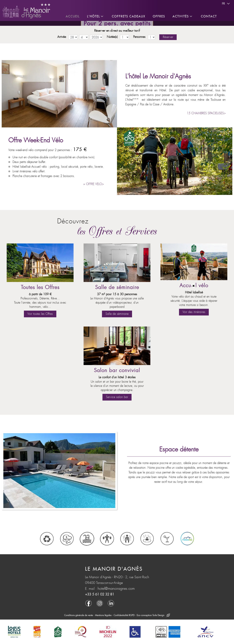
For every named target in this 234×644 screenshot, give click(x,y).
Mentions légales (103, 615)
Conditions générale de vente (79, 615)
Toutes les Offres (40, 287)
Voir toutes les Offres (40, 314)
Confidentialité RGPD (124, 615)
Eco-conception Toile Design (153, 615)
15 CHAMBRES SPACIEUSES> (206, 113)
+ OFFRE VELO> (94, 184)
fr (226, 4)
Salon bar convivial (117, 370)
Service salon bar (117, 397)
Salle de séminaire (117, 287)
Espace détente (179, 449)
